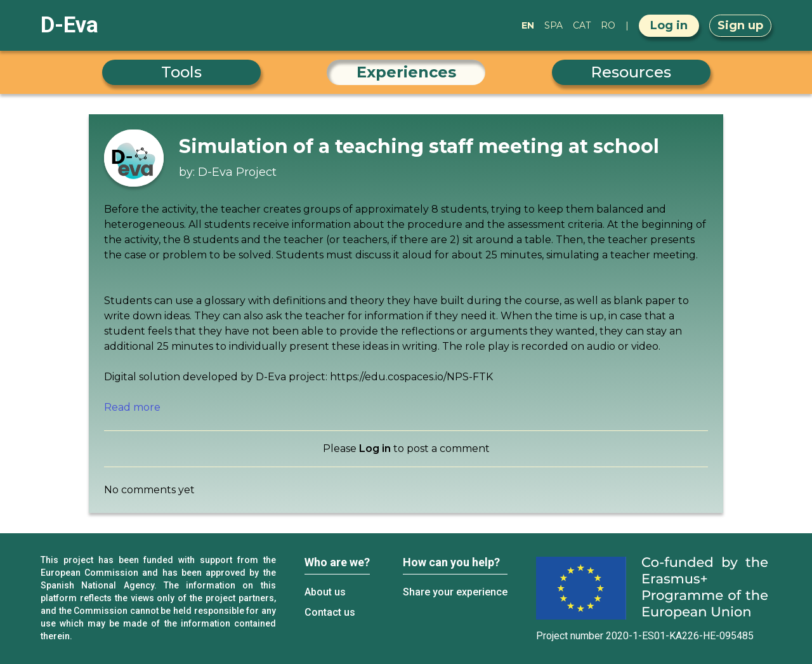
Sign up (740, 25)
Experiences (406, 72)
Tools (181, 72)
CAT (582, 25)
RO (608, 25)
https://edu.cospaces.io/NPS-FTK (411, 377)
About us (325, 592)
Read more (132, 407)
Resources (631, 72)
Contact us (330, 612)
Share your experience (455, 592)
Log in (669, 25)
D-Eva (69, 25)
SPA (553, 25)
